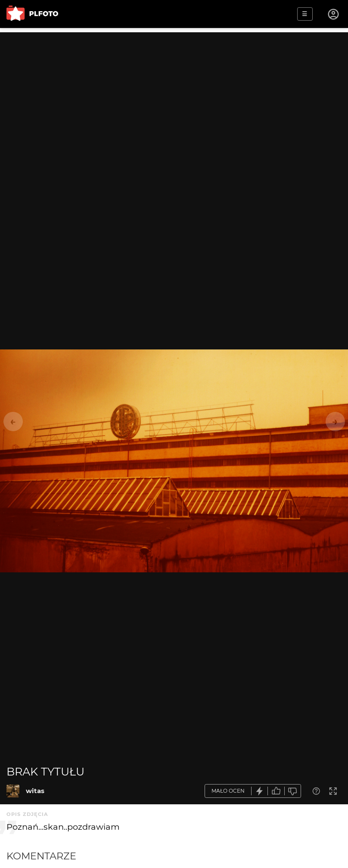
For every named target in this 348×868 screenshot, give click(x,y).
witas (35, 791)
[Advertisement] (174, 93)
